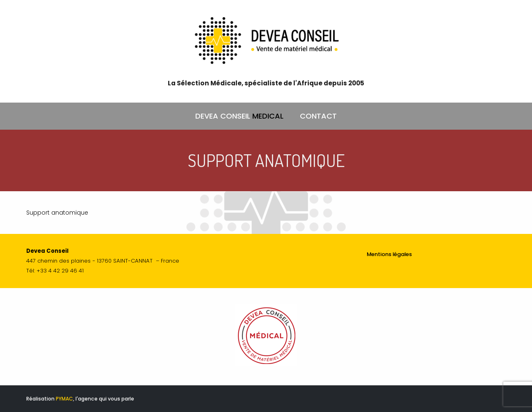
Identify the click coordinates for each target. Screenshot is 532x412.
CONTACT (318, 116)
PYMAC (64, 399)
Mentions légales (389, 254)
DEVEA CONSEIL (239, 116)
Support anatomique (57, 213)
